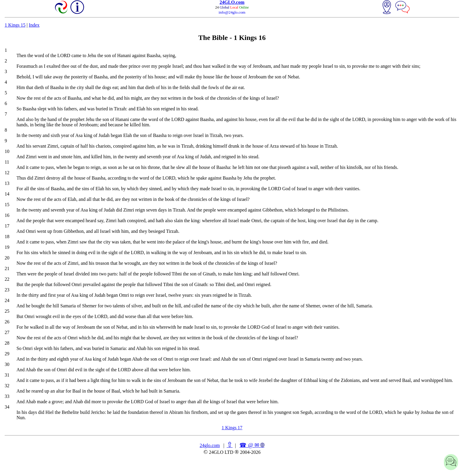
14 (7, 194)
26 (7, 322)
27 (7, 332)
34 (7, 407)
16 (7, 215)
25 (7, 311)
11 (7, 162)
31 (7, 375)
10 (7, 151)
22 (7, 279)
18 (7, 237)
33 (7, 396)
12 (7, 173)
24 (7, 300)
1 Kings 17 (232, 428)
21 (7, 268)
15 (7, 205)
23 (7, 290)
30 (7, 364)
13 (7, 183)
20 (7, 258)
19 (7, 247)
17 (7, 226)
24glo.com (210, 445)
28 (7, 343)
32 (7, 386)
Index (34, 25)
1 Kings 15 (15, 25)
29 (7, 354)
